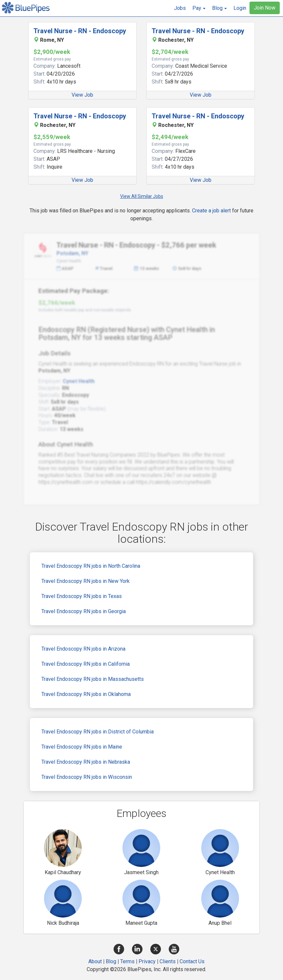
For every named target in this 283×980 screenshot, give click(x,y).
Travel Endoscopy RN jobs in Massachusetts (93, 679)
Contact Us (192, 961)
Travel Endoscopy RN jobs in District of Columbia (98, 732)
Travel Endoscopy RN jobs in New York (86, 581)
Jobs (180, 8)
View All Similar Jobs (142, 196)
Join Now (265, 8)
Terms (127, 961)
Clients (168, 961)
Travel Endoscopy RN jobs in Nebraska (86, 762)
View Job (82, 95)
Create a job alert (211, 211)
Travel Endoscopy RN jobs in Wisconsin (87, 777)
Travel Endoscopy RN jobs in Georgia (84, 611)
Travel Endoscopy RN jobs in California (86, 664)
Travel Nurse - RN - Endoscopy (80, 31)
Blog (111, 961)
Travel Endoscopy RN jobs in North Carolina (91, 566)
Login (240, 8)
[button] (199, 8)
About (95, 961)
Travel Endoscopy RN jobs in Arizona (83, 649)
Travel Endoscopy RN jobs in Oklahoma (86, 694)
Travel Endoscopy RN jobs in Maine (82, 747)
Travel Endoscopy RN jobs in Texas (82, 596)
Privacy (147, 961)
